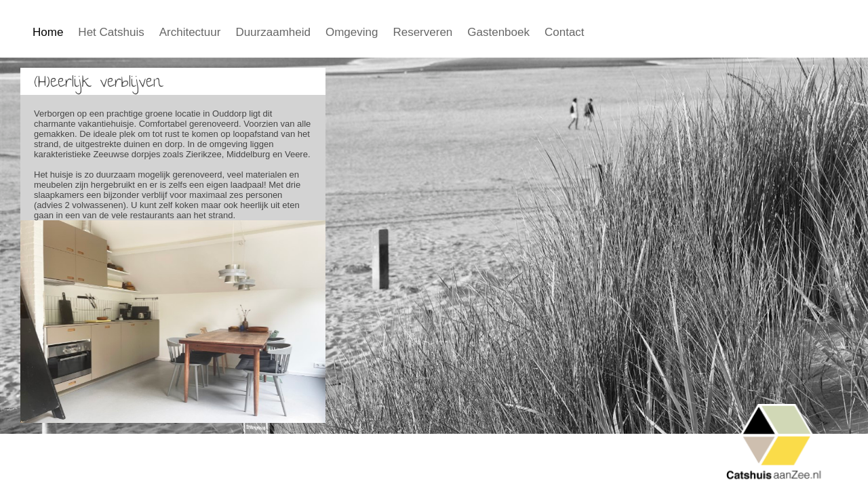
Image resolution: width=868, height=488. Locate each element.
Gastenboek (498, 32)
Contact (565, 32)
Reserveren (422, 32)
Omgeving (352, 32)
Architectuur (190, 32)
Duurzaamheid (273, 32)
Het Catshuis (111, 32)
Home (48, 32)
